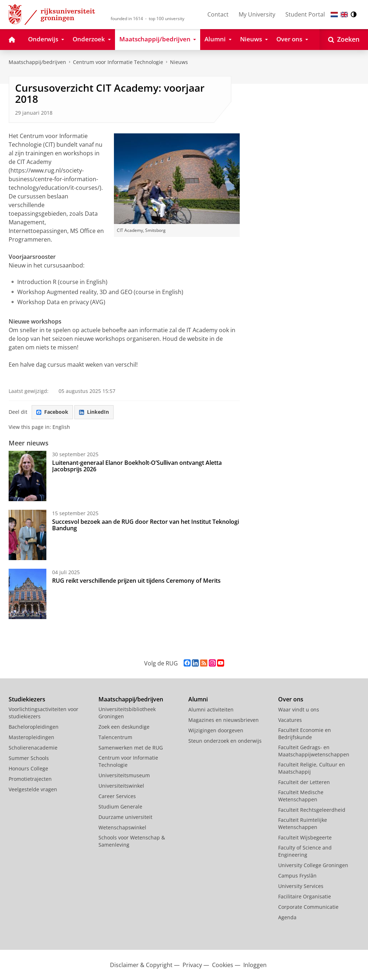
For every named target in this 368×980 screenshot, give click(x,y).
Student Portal (305, 14)
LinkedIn (94, 412)
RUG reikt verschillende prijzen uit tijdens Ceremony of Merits (136, 581)
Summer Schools (29, 758)
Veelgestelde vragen (33, 789)
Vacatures (290, 720)
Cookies (223, 965)
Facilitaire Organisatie (305, 896)
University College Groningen (313, 865)
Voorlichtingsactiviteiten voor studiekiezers (43, 713)
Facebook (52, 412)
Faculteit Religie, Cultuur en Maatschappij (312, 768)
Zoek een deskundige (124, 727)
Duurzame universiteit (125, 817)
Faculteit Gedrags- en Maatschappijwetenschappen (314, 751)
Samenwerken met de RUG (131, 748)
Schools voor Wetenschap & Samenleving (132, 841)
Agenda (287, 917)
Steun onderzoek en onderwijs (225, 741)
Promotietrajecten (30, 779)
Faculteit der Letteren (304, 782)
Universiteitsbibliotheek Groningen (127, 713)
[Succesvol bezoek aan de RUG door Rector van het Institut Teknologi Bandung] (27, 535)
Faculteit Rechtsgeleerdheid (312, 810)
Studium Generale (120, 807)
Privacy (192, 965)
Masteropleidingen (31, 737)
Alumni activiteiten (211, 709)
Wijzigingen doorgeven (216, 730)
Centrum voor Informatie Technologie (118, 62)
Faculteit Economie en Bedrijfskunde (305, 734)
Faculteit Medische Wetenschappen (301, 796)
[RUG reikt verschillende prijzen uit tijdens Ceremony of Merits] (27, 594)
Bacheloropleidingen (34, 727)
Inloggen (255, 965)
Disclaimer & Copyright (141, 965)
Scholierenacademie (33, 748)
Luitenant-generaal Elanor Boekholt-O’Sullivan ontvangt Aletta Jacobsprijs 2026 (137, 466)
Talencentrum (115, 737)
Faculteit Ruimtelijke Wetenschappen (303, 823)
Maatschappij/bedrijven (37, 62)
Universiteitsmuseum (124, 775)
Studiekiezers (27, 699)
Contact (218, 14)
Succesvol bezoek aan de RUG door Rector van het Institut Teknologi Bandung (146, 525)
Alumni (198, 699)
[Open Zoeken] (344, 40)
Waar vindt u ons (299, 709)
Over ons (291, 699)
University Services (301, 886)
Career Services (117, 796)
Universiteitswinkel (121, 786)
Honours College (28, 768)
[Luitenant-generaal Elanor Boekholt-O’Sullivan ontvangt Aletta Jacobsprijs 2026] (27, 476)
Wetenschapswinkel (122, 827)
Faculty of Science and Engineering (305, 851)
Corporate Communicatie (308, 907)
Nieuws (179, 62)
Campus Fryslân (297, 876)
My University (257, 14)
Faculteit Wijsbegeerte (305, 837)
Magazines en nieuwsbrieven (224, 720)
